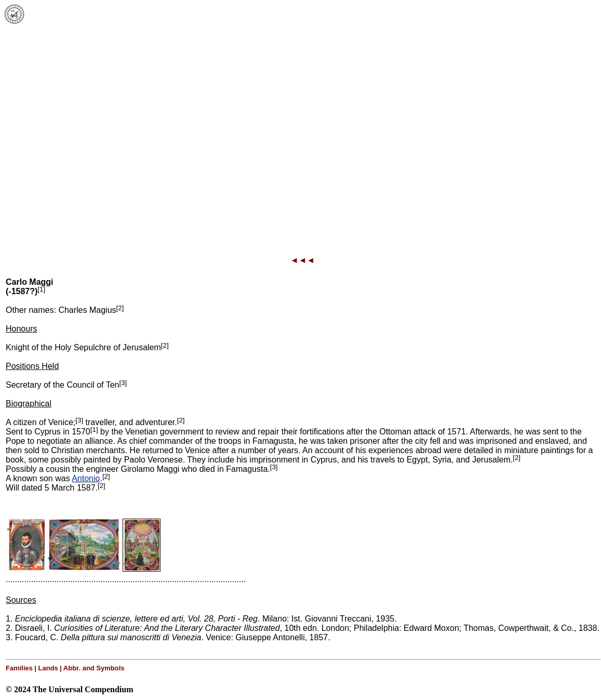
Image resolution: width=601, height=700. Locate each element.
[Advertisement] (97, 131)
